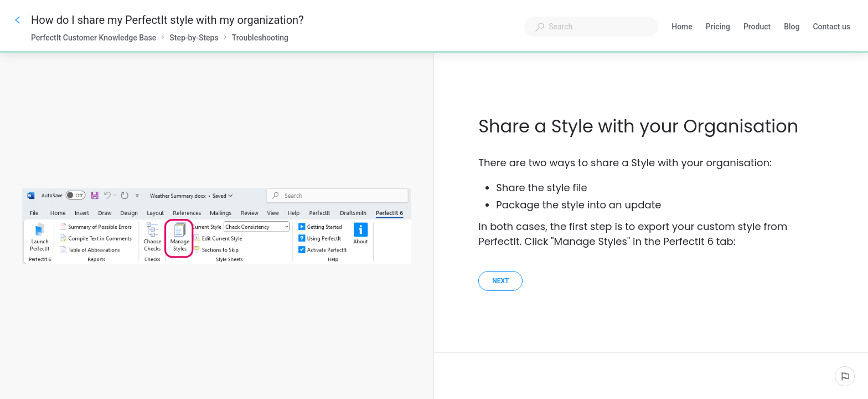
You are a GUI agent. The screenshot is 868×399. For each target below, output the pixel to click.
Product (757, 28)
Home (682, 28)
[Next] (500, 281)
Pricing (718, 28)
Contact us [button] (831, 28)
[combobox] (591, 27)
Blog (792, 28)
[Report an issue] (845, 376)
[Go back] (18, 20)
